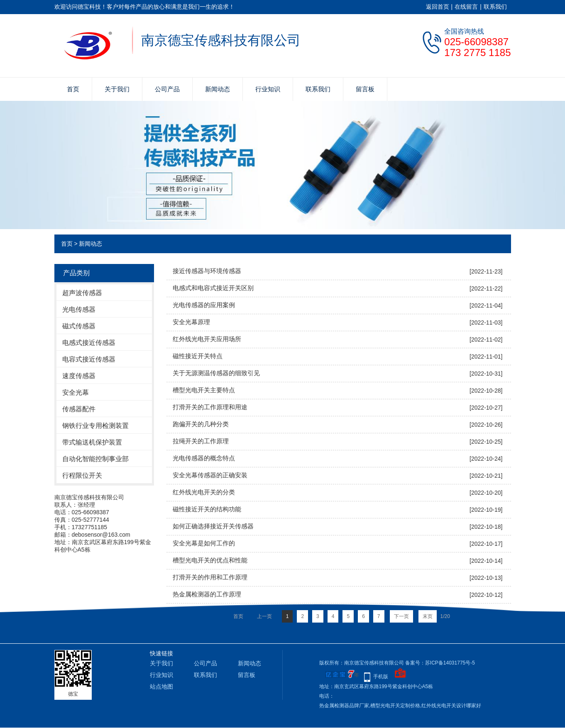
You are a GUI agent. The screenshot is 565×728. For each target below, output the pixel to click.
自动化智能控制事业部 (95, 459)
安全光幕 (76, 392)
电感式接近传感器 (89, 343)
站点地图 (161, 686)
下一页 (401, 616)
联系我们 (495, 7)
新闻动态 (218, 89)
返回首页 (438, 7)
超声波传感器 (82, 293)
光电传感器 (79, 309)
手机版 (381, 677)
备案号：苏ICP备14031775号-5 (440, 663)
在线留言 (466, 7)
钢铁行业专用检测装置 (95, 426)
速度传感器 (79, 376)
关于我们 (117, 89)
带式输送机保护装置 (92, 442)
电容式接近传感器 (89, 359)
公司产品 (167, 89)
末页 (428, 616)
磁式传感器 (79, 326)
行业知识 (268, 89)
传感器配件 (79, 409)
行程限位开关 (82, 475)
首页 (73, 89)
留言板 (365, 89)
